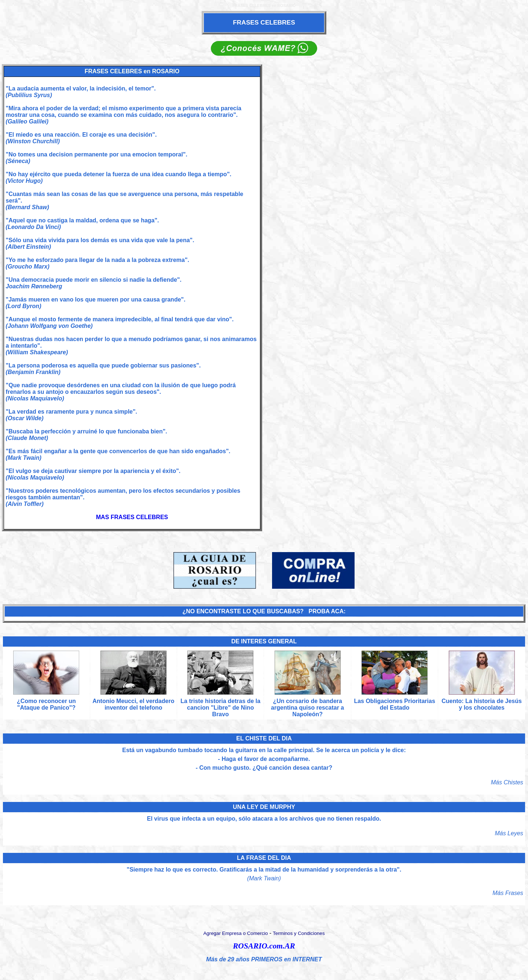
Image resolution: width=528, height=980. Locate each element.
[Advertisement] (396, 297)
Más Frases (508, 893)
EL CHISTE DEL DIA (264, 738)
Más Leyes (509, 833)
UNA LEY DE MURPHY (264, 807)
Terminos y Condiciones (299, 933)
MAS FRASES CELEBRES (132, 517)
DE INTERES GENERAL (264, 641)
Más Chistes (507, 782)
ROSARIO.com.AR (264, 946)
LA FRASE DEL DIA (264, 858)
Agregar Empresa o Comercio (235, 933)
